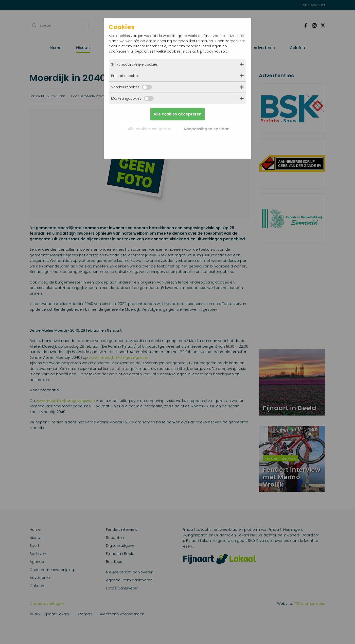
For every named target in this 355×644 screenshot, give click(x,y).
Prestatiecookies (125, 76)
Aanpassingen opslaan (206, 129)
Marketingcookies (132, 98)
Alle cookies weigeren (149, 129)
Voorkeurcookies (132, 87)
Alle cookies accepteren (177, 114)
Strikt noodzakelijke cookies (134, 64)
